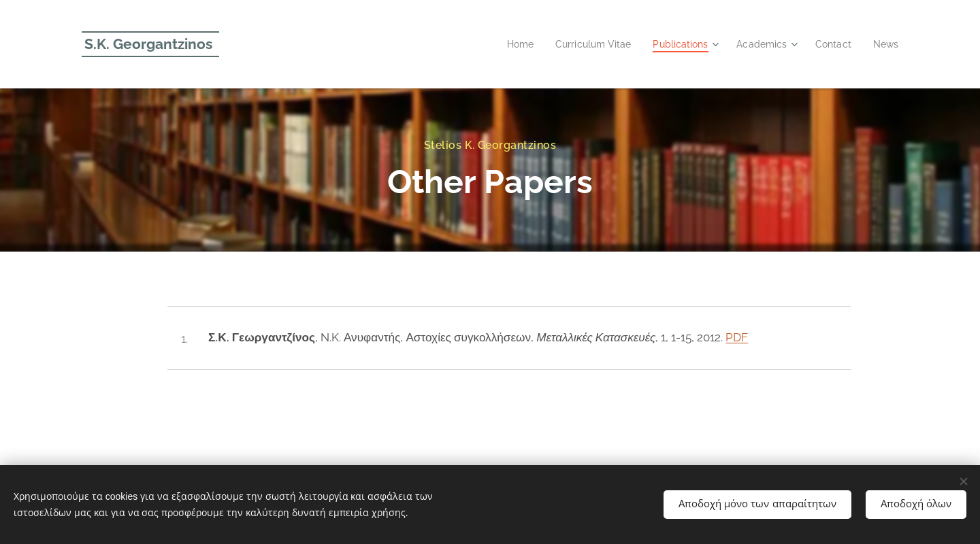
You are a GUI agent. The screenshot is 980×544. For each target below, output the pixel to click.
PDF (737, 337)
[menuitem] (503, 44)
